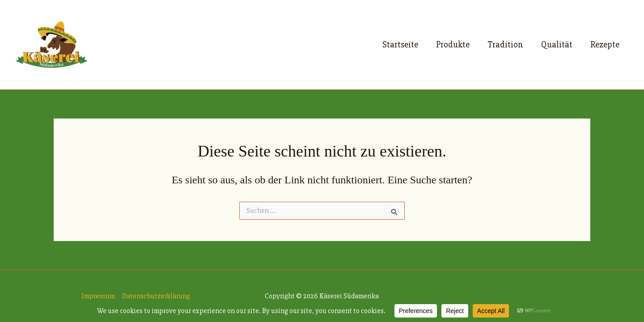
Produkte (453, 44)
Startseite (400, 44)
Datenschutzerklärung (156, 296)
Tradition (505, 44)
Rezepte (605, 44)
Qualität (557, 44)
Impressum (98, 296)
